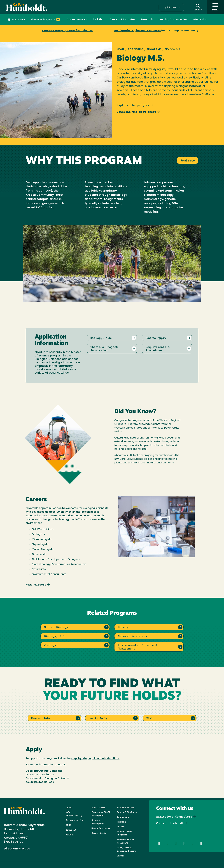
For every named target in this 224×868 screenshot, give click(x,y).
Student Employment (98, 822)
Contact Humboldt (170, 823)
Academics (16, 20)
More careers (36, 585)
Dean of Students (127, 812)
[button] (171, 7)
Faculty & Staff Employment (101, 814)
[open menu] (215, 7)
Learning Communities (173, 20)
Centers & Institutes (122, 20)
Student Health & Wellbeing (127, 841)
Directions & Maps (17, 849)
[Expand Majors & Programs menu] (58, 19)
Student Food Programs (124, 833)
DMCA (68, 825)
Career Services (77, 20)
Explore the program (133, 105)
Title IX (71, 830)
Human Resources (101, 828)
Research (147, 20)
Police (121, 827)
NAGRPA (70, 835)
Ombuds (121, 856)
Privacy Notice (75, 820)
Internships (200, 20)
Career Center (100, 833)
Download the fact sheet (136, 112)
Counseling (123, 817)
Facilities (98, 20)
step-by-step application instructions (95, 759)
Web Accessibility (74, 814)
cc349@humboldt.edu (40, 782)
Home (121, 50)
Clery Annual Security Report (126, 849)
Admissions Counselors (174, 817)
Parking (121, 822)
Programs (154, 50)
